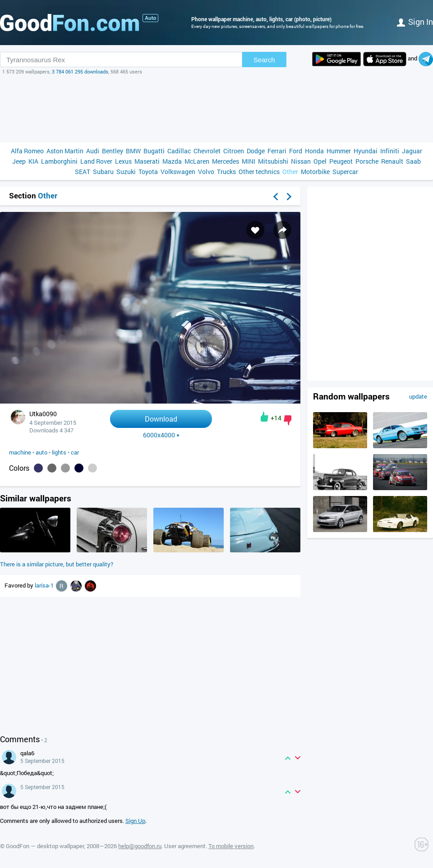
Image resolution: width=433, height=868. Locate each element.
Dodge (256, 151)
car (75, 452)
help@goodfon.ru (140, 846)
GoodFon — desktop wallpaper (45, 846)
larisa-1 (45, 585)
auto (41, 452)
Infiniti (390, 151)
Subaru (103, 172)
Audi (93, 151)
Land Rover (96, 161)
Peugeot (341, 161)
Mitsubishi (273, 161)
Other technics (259, 172)
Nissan (301, 161)
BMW (133, 151)
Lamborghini (59, 161)
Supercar (345, 172)
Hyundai (366, 151)
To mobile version (231, 846)
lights (59, 452)
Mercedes (226, 161)
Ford (296, 151)
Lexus (123, 161)
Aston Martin (65, 151)
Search (264, 60)
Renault (392, 161)
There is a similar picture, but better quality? (57, 564)
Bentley (113, 151)
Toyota (148, 172)
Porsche (367, 161)
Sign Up (135, 821)
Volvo (206, 172)
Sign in (415, 22)
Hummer (339, 151)
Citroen (234, 151)
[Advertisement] (216, 109)
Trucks (226, 172)
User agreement (185, 846)
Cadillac (179, 151)
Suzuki (126, 172)
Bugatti (154, 151)
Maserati (147, 161)
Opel (320, 161)
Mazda (172, 161)
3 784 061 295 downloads (80, 71)
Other (290, 172)
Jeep (19, 161)
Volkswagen (178, 172)
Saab (413, 161)
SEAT (83, 172)
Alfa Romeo (27, 151)
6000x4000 (161, 435)
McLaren (197, 161)
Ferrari (277, 151)
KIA (33, 161)
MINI (249, 161)
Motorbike (315, 172)
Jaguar (412, 151)
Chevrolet (207, 151)
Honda (314, 151)
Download (161, 419)
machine (20, 452)
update (418, 396)
